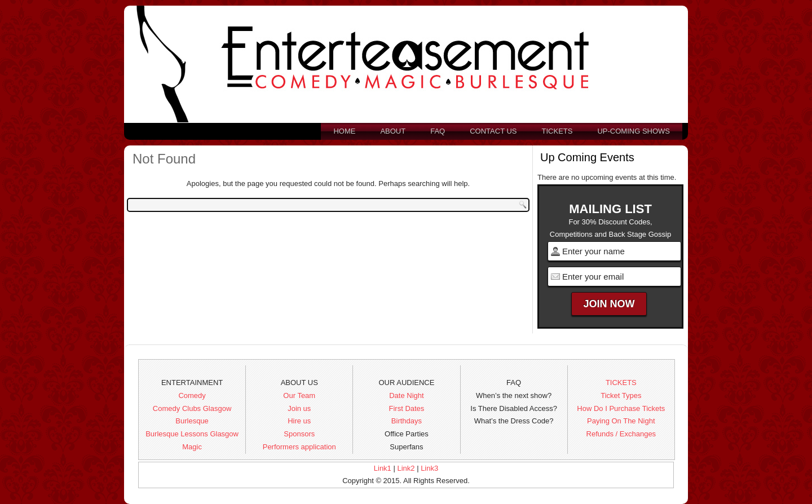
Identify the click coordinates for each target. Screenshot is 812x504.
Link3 (429, 468)
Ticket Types (621, 395)
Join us (299, 408)
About (393, 131)
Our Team (299, 395)
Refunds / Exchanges (621, 434)
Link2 (406, 468)
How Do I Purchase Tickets (621, 408)
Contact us (493, 131)
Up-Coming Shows (634, 131)
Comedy (192, 395)
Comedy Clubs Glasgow (192, 408)
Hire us (299, 421)
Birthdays (407, 421)
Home (344, 131)
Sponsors (299, 434)
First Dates (407, 408)
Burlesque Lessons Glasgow (192, 434)
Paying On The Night (621, 421)
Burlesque (192, 421)
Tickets (557, 131)
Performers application (299, 447)
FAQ (438, 131)
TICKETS (621, 383)
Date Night (406, 395)
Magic (192, 447)
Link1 (383, 468)
